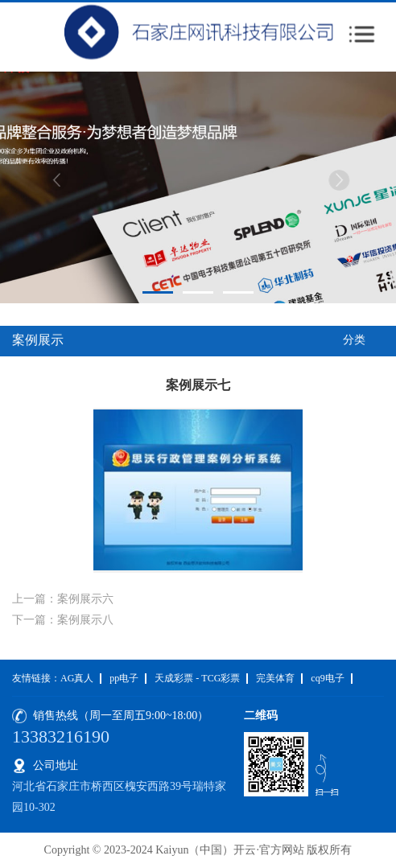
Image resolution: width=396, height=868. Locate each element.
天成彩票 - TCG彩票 (197, 678)
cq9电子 (327, 678)
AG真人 (77, 678)
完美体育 (275, 678)
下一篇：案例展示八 (63, 620)
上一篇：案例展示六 (63, 599)
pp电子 (124, 678)
